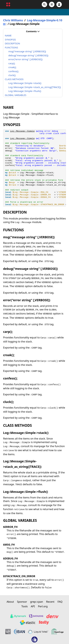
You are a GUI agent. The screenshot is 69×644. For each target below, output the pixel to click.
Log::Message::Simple (22, 131)
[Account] (59, 4)
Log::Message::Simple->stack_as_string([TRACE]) (35, 87)
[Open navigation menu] (52, 4)
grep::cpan (37, 602)
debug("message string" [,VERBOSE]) (28, 55)
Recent (50, 602)
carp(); (12, 63)
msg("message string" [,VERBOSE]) (27, 51)
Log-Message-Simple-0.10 (45, 20)
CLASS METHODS (14, 79)
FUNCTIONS (11, 47)
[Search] (44, 4)
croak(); (12, 67)
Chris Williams (13, 20)
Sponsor (22, 602)
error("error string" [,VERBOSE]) (26, 59)
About (10, 602)
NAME (8, 35)
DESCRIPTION (12, 43)
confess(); (14, 71)
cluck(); (12, 75)
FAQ (60, 602)
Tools (25, 606)
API (33, 606)
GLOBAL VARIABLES (16, 95)
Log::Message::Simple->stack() (25, 83)
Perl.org (43, 606)
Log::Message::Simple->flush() (25, 91)
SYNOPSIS (10, 40)
